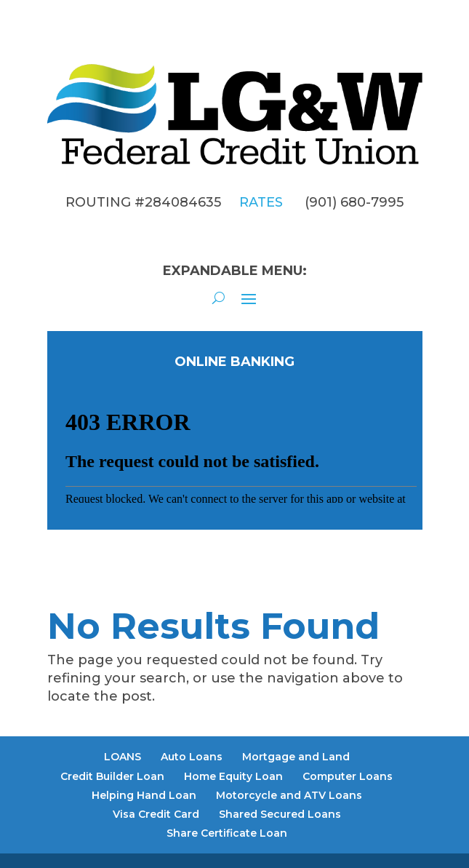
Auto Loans (192, 757)
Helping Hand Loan (144, 795)
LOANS (123, 757)
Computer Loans (348, 776)
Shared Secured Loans (280, 814)
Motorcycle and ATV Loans (289, 795)
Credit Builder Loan (112, 776)
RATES (261, 202)
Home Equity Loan (233, 776)
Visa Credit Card (156, 814)
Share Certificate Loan (227, 833)
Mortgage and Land (296, 757)
